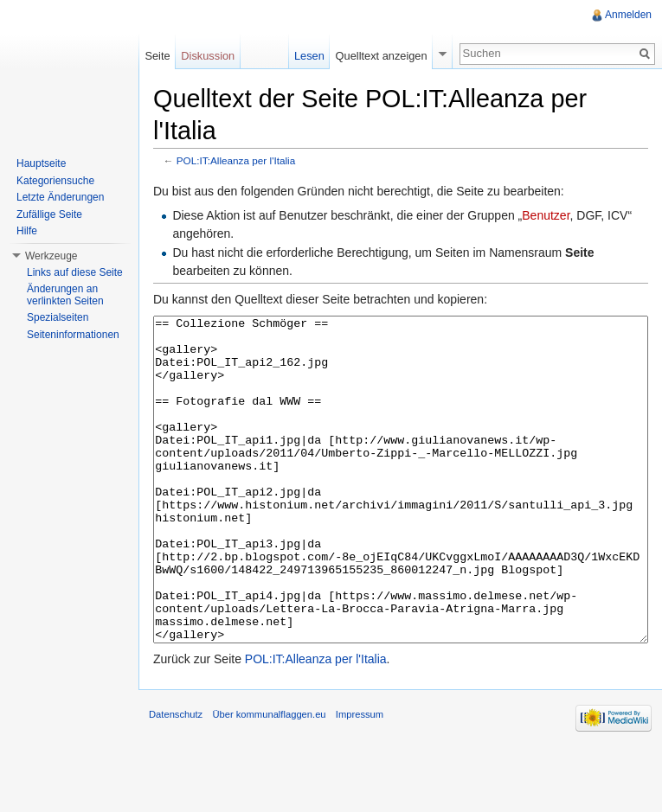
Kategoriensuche (55, 181)
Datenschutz (176, 779)
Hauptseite (41, 163)
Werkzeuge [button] (51, 256)
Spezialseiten (58, 317)
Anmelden (628, 15)
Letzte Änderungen (60, 197)
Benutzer (546, 215)
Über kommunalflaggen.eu (269, 779)
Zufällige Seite (49, 214)
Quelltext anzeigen (382, 56)
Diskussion (208, 56)
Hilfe (27, 231)
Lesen (309, 56)
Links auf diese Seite (75, 272)
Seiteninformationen (73, 335)
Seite (157, 56)
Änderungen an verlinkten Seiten (65, 295)
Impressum (360, 779)
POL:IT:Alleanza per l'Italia (236, 160)
